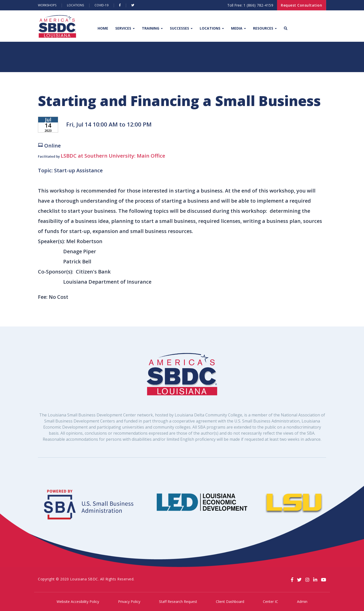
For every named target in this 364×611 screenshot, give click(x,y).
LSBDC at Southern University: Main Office (113, 156)
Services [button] (125, 28)
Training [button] (152, 28)
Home (103, 28)
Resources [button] (265, 28)
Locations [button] (212, 28)
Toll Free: (250, 5)
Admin (302, 602)
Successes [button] (181, 28)
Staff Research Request (178, 602)
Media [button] (238, 28)
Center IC (270, 602)
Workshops (47, 5)
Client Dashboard (230, 602)
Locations (75, 5)
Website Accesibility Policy (78, 602)
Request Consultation (301, 5)
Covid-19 (101, 5)
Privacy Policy (129, 602)
